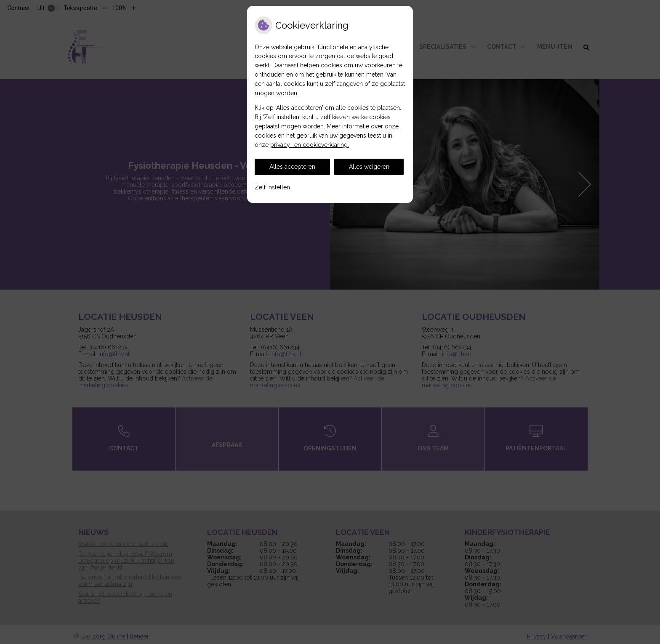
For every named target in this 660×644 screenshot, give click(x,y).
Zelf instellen (272, 187)
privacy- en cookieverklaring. (310, 145)
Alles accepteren (292, 167)
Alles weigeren (369, 167)
